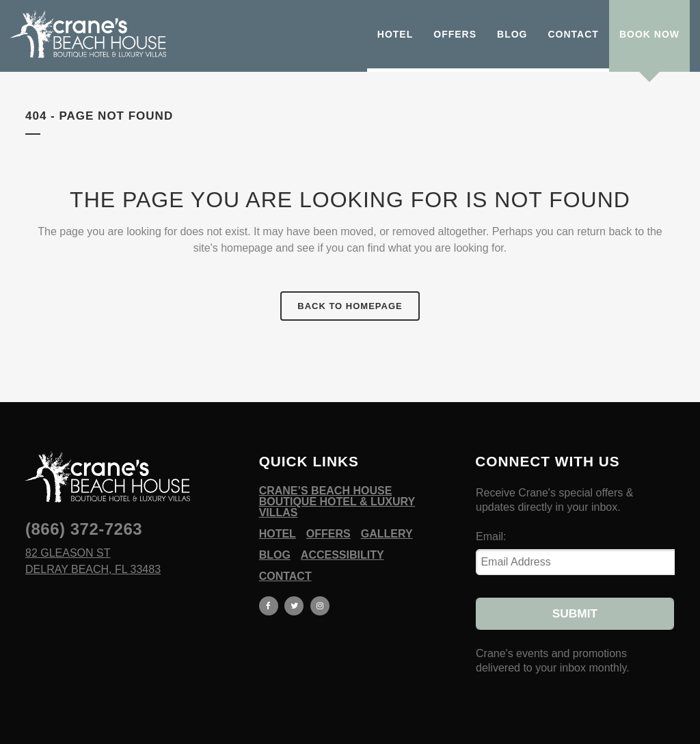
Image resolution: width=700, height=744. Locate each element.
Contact (285, 576)
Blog (275, 555)
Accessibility (342, 555)
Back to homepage (350, 306)
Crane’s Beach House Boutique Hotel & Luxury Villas (337, 502)
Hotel (278, 534)
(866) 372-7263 (84, 529)
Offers (328, 534)
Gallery (387, 534)
